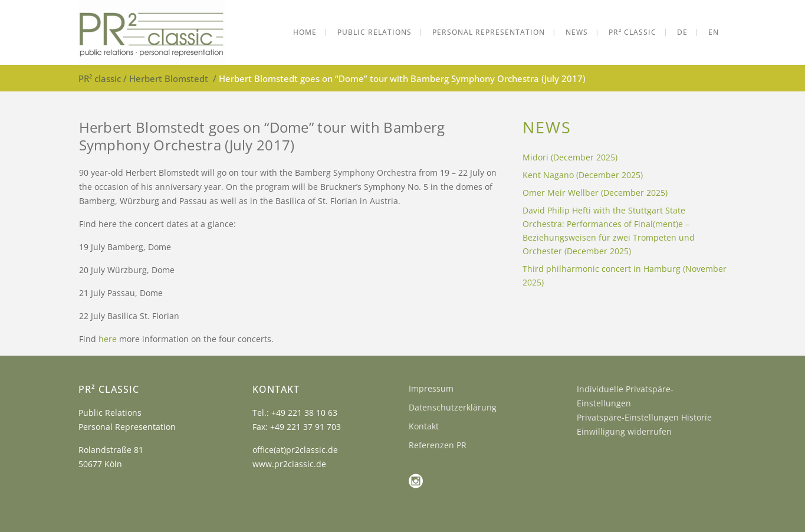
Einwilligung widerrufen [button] (624, 431)
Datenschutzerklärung (453, 407)
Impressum (431, 388)
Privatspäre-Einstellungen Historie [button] (644, 417)
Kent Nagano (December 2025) (583, 175)
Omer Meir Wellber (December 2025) (595, 193)
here (108, 339)
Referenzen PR (438, 445)
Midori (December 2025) (570, 157)
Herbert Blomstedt (169, 78)
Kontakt (424, 426)
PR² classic (100, 78)
